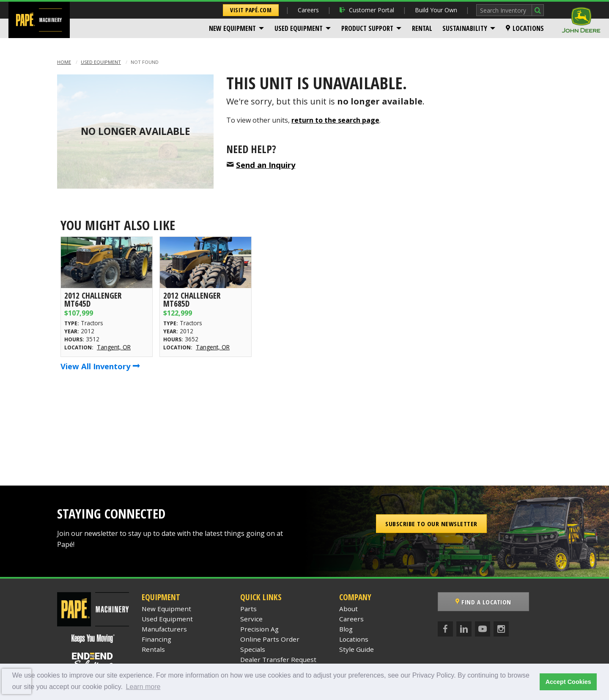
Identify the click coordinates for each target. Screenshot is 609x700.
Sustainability (465, 28)
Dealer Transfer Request (278, 659)
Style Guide (357, 649)
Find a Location (483, 602)
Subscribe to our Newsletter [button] (431, 524)
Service (251, 619)
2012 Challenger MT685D (192, 299)
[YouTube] (483, 629)
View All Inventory (100, 366)
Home (64, 62)
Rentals (153, 649)
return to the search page (335, 120)
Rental (422, 28)
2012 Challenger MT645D (93, 299)
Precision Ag (259, 629)
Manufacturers (164, 629)
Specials (253, 649)
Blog (346, 629)
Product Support (367, 28)
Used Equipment (299, 28)
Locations (525, 28)
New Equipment (232, 28)
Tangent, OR (114, 347)
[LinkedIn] (464, 629)
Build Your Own (436, 10)
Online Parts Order (270, 639)
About (348, 609)
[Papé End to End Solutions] (93, 661)
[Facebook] (445, 629)
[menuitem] (237, 28)
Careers (308, 10)
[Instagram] (501, 629)
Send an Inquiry (266, 165)
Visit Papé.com (251, 10)
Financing (156, 639)
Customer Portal (367, 10)
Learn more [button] (143, 687)
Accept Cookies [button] (568, 682)
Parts (248, 609)
